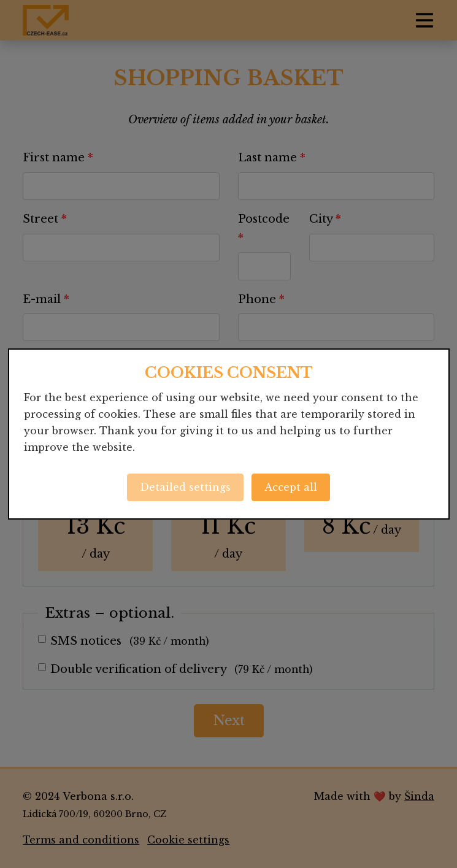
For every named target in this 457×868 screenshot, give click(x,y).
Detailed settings (185, 487)
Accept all (291, 487)
